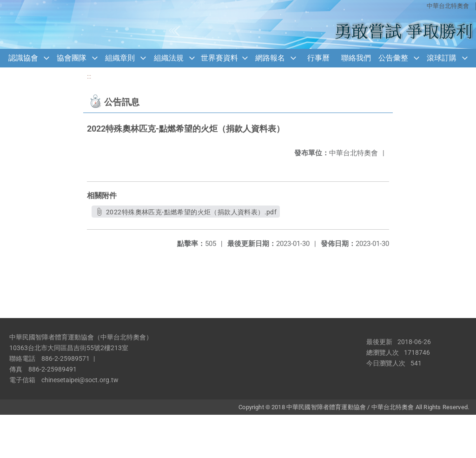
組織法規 (169, 58)
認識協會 (23, 58)
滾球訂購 (442, 58)
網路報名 (270, 58)
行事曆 (318, 58)
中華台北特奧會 (448, 6)
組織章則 (120, 58)
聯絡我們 (356, 58)
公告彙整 (393, 58)
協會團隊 (72, 58)
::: (89, 76)
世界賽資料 (219, 58)
